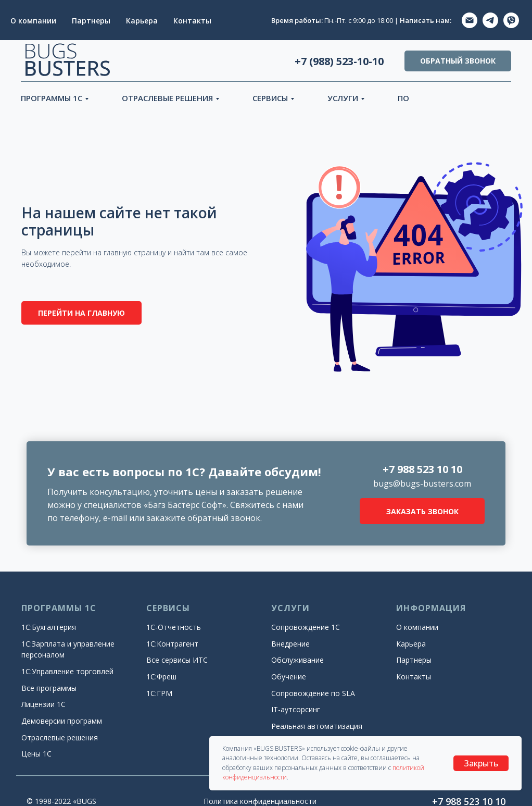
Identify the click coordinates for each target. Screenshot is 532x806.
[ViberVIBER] (511, 20)
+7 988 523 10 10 (422, 469)
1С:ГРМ (159, 693)
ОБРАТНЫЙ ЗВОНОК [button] (458, 61)
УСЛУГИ (343, 98)
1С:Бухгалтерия (49, 627)
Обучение (289, 677)
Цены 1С (36, 754)
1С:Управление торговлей (67, 671)
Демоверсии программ (62, 721)
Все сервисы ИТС (177, 660)
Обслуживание (297, 660)
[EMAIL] (470, 20)
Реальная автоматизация (317, 726)
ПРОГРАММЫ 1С (52, 98)
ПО (403, 98)
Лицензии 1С (43, 704)
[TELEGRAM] (490, 20)
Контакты (192, 21)
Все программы (49, 688)
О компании (33, 21)
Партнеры (91, 21)
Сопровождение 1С (306, 627)
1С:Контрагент (172, 644)
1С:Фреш (161, 677)
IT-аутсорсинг (296, 709)
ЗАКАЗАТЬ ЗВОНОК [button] (422, 511)
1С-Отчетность (174, 627)
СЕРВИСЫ (270, 98)
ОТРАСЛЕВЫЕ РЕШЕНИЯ (167, 98)
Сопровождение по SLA (313, 693)
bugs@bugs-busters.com (422, 483)
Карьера (142, 21)
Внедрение (290, 644)
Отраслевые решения (60, 737)
